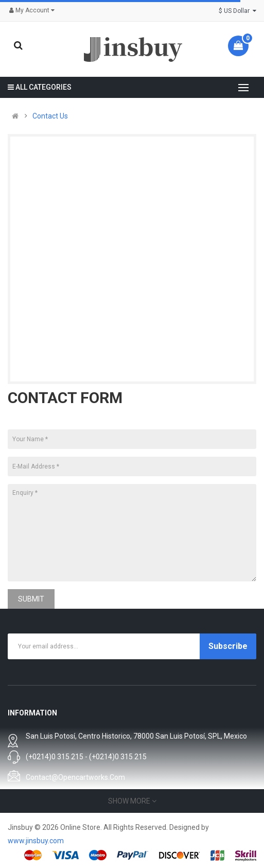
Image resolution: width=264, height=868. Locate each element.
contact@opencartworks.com (75, 777)
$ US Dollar (237, 11)
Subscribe (228, 646)
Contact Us (50, 116)
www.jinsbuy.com (36, 841)
